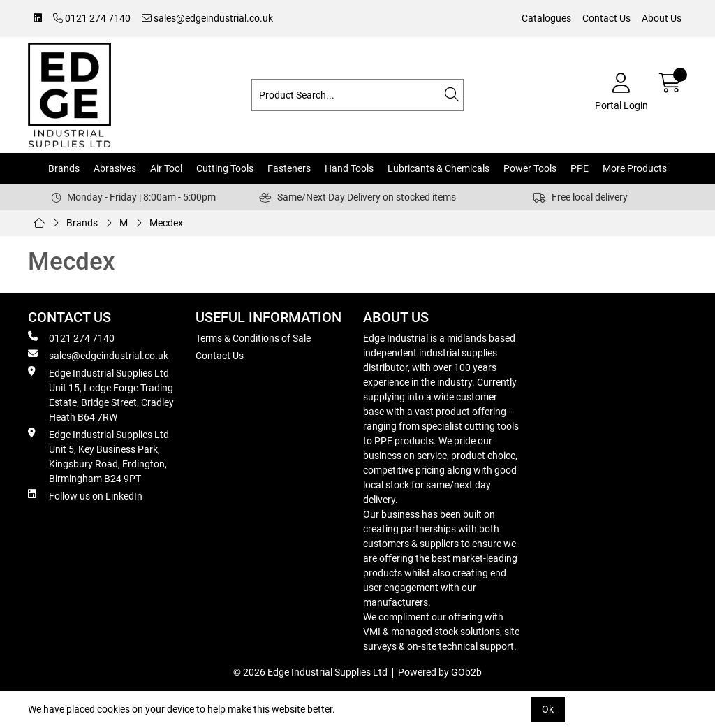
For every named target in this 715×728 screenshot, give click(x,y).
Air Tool (166, 168)
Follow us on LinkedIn (85, 495)
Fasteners (289, 168)
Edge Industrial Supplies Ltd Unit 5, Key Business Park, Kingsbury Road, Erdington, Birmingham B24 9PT (98, 456)
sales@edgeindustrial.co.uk (207, 18)
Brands (64, 168)
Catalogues (546, 18)
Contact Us (606, 18)
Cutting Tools (225, 168)
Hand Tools (349, 168)
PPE (580, 168)
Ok (548, 709)
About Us (662, 18)
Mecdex (166, 223)
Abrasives (115, 168)
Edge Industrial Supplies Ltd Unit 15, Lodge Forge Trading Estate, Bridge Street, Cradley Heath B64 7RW (101, 394)
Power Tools (530, 168)
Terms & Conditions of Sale (253, 338)
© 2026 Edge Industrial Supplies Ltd (310, 672)
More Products (635, 168)
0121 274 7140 (92, 18)
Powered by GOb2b (440, 672)
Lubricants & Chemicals (438, 168)
